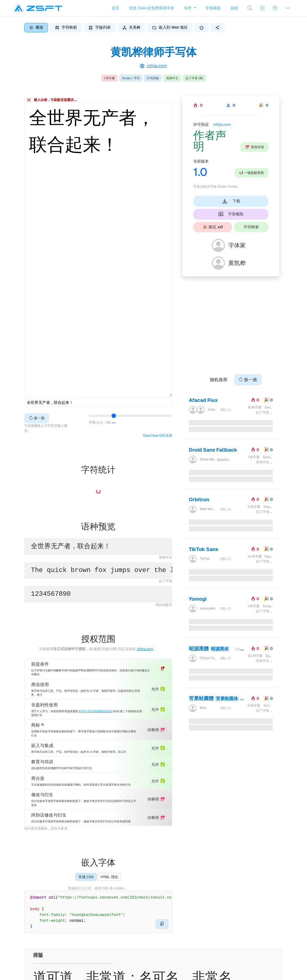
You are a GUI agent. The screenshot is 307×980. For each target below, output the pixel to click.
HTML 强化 (109, 877)
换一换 (37, 418)
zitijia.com (157, 66)
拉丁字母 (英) (194, 78)
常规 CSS (86, 877)
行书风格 (153, 78)
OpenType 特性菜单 (158, 436)
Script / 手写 (131, 78)
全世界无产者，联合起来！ (98, 249)
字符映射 (251, 227)
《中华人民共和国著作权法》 (95, 711)
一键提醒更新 (252, 173)
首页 (115, 8)
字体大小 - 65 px (102, 423)
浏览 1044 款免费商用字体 (152, 8)
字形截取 (213, 8)
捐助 (234, 8)
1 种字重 (109, 78)
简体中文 (172, 78)
